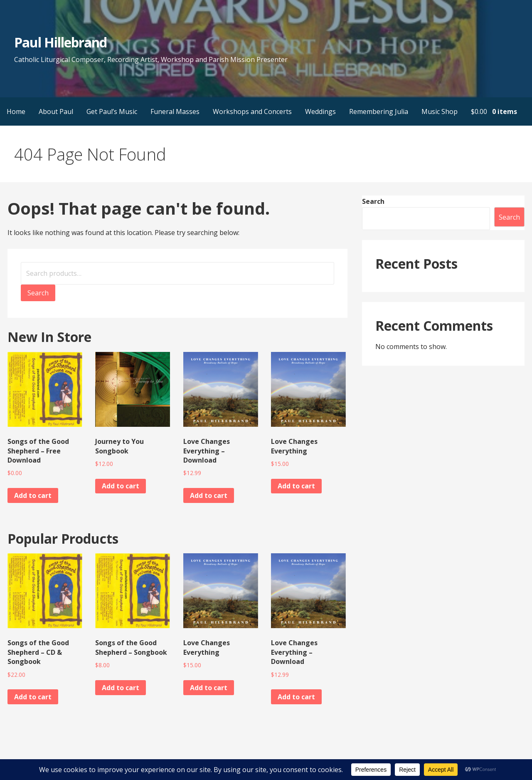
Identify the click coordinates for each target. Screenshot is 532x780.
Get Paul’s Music (112, 111)
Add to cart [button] (33, 495)
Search (38, 293)
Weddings (320, 111)
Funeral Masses (175, 111)
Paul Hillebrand (61, 42)
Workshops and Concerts (252, 111)
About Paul (56, 111)
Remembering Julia (379, 111)
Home (16, 111)
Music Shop (440, 111)
